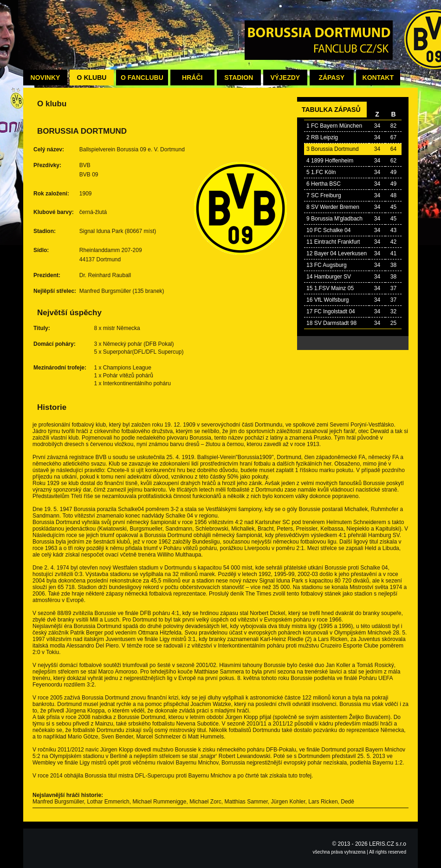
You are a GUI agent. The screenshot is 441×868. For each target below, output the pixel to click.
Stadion (239, 78)
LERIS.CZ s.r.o (388, 844)
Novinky (45, 78)
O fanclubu (142, 78)
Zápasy (331, 78)
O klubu (92, 78)
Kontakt (378, 78)
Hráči (192, 78)
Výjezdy (285, 78)
